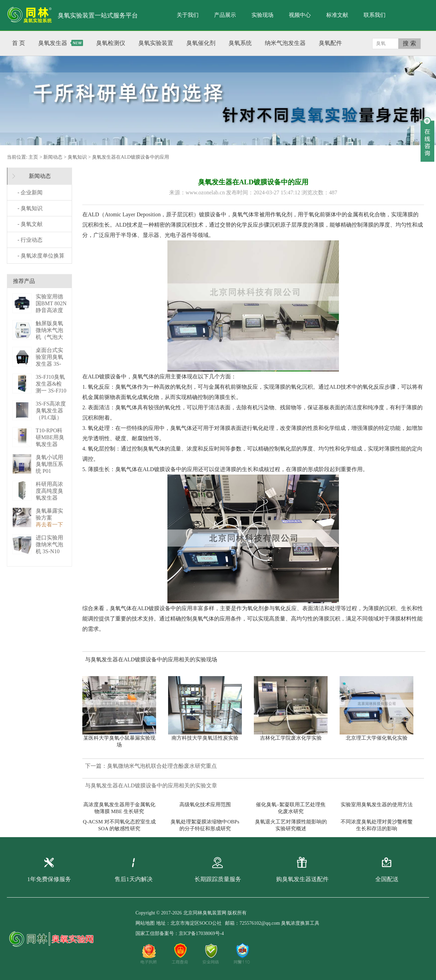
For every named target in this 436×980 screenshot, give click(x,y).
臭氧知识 (77, 157)
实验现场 (262, 15)
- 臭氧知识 (30, 208)
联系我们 (375, 15)
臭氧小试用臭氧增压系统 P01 (49, 464)
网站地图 (145, 923)
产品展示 (225, 15)
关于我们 (188, 15)
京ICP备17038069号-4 (201, 933)
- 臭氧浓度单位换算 (41, 256)
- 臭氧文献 (30, 224)
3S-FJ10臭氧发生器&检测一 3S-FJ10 (51, 384)
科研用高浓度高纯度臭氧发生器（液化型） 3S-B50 (49, 498)
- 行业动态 (30, 240)
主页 (33, 157)
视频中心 (300, 15)
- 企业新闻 (30, 192)
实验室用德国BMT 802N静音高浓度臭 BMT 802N (51, 310)
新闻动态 (53, 157)
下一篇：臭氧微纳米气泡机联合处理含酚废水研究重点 (151, 766)
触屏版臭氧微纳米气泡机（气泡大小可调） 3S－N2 (50, 337)
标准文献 (337, 15)
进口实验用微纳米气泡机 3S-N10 (49, 544)
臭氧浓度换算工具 (300, 923)
